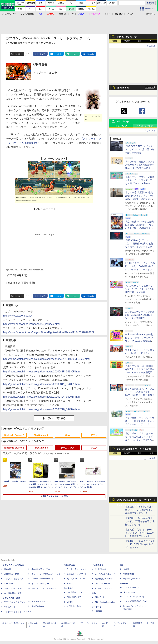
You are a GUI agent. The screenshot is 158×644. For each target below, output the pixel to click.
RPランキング (121, 126)
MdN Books (100, 597)
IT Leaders (9, 584)
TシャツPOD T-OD (76, 579)
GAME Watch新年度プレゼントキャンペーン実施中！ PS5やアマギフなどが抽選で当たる (136, 501)
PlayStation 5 (41, 435)
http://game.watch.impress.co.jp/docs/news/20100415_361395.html (42, 372)
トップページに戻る (54, 418)
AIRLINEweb (101, 569)
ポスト (19, 54)
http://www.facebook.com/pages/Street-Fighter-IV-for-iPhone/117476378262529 (49, 332)
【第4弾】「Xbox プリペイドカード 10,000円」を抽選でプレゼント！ (140, 544)
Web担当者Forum (12, 574)
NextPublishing (38, 606)
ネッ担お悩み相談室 (13, 593)
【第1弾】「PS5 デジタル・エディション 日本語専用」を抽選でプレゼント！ (139, 510)
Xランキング (123, 122)
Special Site (123, 88)
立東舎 (70, 584)
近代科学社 (69, 602)
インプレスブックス (40, 601)
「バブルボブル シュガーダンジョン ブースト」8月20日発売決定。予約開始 (140, 289)
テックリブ (97, 607)
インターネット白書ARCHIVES (18, 612)
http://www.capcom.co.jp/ (17, 316)
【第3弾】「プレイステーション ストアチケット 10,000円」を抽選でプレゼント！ (139, 533)
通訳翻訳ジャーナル (104, 579)
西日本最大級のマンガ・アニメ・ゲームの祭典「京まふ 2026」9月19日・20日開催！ (140, 392)
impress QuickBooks (132, 579)
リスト (28, 54)
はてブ (59, 54)
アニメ (94, 435)
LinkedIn (91, 54)
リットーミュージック (77, 569)
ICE (122, 565)
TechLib (98, 611)
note (75, 54)
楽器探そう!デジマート (77, 574)
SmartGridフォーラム (41, 569)
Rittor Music (69, 565)
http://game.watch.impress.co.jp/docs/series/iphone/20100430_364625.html (46, 359)
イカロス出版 (98, 565)
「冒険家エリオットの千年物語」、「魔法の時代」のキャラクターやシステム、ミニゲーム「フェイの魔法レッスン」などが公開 (140, 424)
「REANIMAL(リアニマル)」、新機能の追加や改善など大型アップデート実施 (139, 244)
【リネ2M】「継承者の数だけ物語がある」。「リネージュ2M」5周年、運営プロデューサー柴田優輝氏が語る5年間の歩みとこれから (140, 199)
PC (72, 14)
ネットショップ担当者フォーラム (46, 574)
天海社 (126, 569)
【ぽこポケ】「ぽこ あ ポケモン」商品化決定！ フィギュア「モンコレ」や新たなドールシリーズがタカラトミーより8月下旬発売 (140, 440)
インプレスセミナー (40, 584)
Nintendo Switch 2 (14, 435)
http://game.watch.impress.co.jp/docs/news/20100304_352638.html (42, 397)
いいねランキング (145, 126)
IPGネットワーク (128, 592)
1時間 (115, 41)
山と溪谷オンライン (76, 592)
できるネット (10, 607)
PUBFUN (124, 584)
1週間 (139, 41)
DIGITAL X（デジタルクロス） (45, 588)
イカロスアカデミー (104, 588)
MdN (94, 593)
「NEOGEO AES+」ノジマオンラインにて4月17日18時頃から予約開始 (140, 149)
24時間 (127, 41)
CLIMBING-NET (74, 597)
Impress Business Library (42, 579)
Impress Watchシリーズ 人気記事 (134, 449)
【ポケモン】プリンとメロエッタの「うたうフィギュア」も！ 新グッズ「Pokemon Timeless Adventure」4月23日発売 (140, 183)
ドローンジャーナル (13, 588)
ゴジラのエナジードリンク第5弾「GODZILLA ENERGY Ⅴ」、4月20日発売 (140, 315)
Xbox (67, 435)
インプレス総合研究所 (14, 579)
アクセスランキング (127, 37)
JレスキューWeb (102, 584)
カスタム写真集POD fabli (135, 601)
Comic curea (129, 574)
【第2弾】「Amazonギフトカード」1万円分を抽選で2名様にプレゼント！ (140, 521)
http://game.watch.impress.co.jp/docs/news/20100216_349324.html (42, 409)
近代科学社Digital (74, 606)
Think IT (7, 569)
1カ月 (151, 41)
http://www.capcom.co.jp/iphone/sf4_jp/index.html (31, 324)
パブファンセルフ (131, 588)
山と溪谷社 (69, 588)
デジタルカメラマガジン (15, 602)
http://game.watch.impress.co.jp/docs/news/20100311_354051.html (42, 384)
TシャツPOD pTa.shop (134, 596)
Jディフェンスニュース (105, 574)
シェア (42, 54)
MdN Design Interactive (105, 602)
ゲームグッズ (67, 448)
